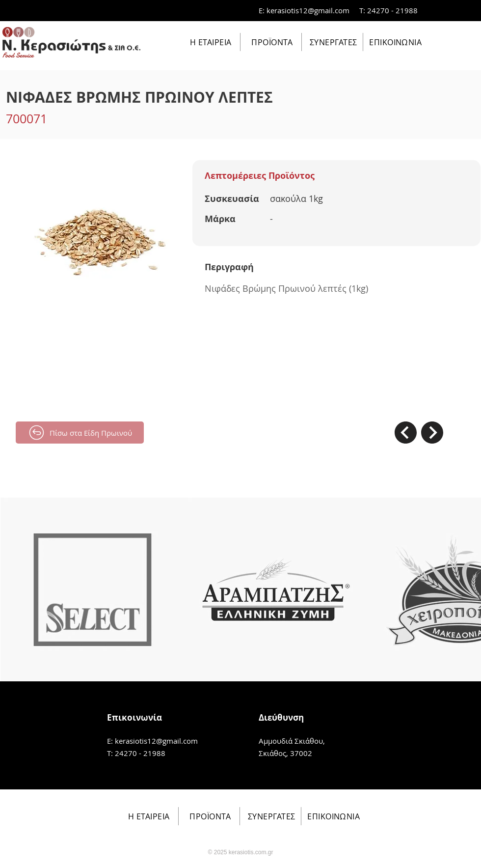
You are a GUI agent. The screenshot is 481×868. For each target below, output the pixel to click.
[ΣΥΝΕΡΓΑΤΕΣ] (333, 42)
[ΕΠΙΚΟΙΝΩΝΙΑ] (394, 42)
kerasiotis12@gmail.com (308, 10)
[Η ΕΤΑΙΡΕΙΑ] (210, 42)
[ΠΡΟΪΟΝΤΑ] (271, 42)
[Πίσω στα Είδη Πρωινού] (80, 433)
